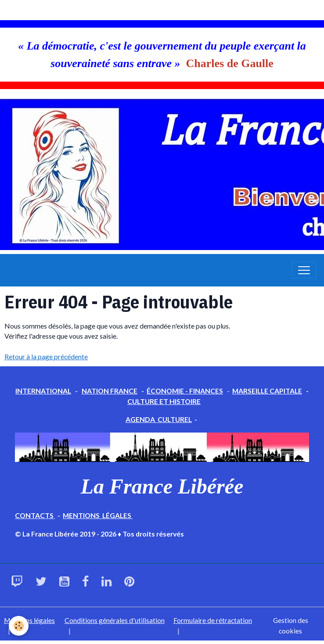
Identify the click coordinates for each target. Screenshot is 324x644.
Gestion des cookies (291, 625)
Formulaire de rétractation (213, 620)
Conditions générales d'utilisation (115, 620)
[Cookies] (19, 626)
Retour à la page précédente (46, 356)
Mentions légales (29, 620)
